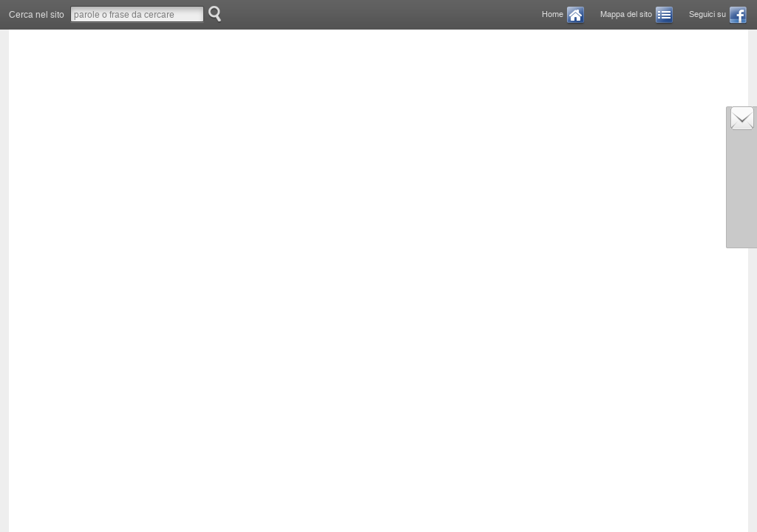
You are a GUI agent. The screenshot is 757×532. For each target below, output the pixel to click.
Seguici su (707, 14)
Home (553, 14)
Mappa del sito (626, 14)
